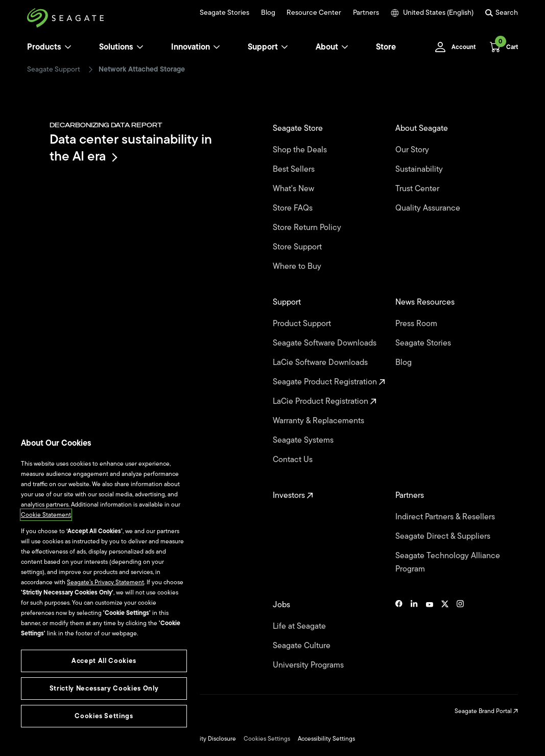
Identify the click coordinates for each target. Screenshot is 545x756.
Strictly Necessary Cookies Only (104, 688)
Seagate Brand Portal (486, 711)
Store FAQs (294, 208)
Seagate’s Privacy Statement (105, 582)
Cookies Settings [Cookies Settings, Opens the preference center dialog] (104, 716)
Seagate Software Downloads (326, 343)
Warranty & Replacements (319, 421)
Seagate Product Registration (329, 382)
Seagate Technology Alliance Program (448, 562)
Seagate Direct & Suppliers (444, 536)
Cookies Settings (267, 739)
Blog (268, 13)
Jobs (282, 605)
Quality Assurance (429, 208)
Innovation (196, 47)
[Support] (285, 47)
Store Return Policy (308, 227)
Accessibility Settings (326, 739)
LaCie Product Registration (325, 401)
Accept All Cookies (104, 661)
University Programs (309, 665)
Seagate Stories (224, 13)
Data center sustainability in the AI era (131, 147)
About (332, 47)
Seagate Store (299, 128)
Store (386, 47)
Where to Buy (298, 266)
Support (263, 47)
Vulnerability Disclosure (204, 739)
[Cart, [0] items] (501, 47)
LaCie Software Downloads (321, 362)
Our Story (413, 150)
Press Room (417, 324)
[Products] (68, 47)
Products (44, 47)
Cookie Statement (46, 515)
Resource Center (314, 13)
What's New (294, 189)
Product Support (303, 324)
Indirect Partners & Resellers (446, 517)
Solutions (121, 47)
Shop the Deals (302, 150)
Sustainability (420, 169)
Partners (366, 13)
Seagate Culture (303, 646)
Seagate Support (54, 70)
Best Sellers (295, 169)
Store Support (298, 247)
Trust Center (418, 189)
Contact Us (294, 460)
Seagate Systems (304, 440)
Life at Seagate (300, 626)
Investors (293, 495)
